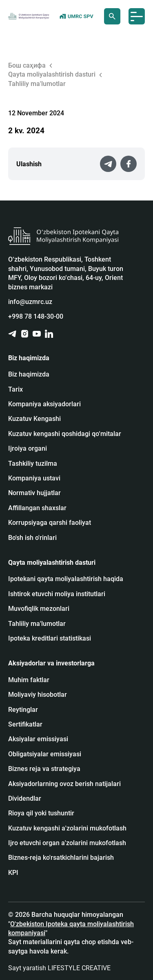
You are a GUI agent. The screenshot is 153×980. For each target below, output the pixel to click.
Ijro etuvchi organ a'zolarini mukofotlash (67, 843)
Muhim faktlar (29, 680)
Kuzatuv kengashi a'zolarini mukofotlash (67, 828)
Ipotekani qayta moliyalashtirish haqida (66, 579)
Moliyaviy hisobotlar (38, 695)
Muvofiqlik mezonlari (39, 609)
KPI (13, 873)
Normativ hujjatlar (34, 493)
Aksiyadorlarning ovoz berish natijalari (64, 784)
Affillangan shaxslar (37, 508)
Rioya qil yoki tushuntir (41, 813)
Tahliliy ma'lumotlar (37, 624)
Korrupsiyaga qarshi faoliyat (50, 523)
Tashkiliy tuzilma (33, 464)
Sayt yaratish (59, 968)
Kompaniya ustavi (34, 478)
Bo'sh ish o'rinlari (32, 538)
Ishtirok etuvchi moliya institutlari (57, 594)
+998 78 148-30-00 (36, 316)
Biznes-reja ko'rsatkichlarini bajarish (61, 858)
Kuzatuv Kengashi (34, 419)
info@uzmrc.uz (30, 302)
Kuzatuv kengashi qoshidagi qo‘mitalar (65, 434)
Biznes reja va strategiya (44, 769)
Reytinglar (23, 710)
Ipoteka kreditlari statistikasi (50, 638)
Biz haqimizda (29, 374)
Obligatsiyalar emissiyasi (45, 754)
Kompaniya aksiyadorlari (44, 404)
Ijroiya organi (28, 448)
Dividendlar (25, 798)
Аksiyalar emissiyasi (38, 739)
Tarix (16, 389)
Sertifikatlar (25, 724)
